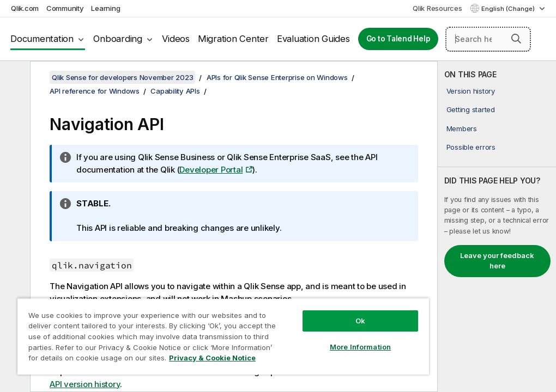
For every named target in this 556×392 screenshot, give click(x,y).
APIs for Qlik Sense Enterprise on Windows (277, 77)
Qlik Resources (437, 8)
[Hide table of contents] (14, 78)
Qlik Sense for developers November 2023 (122, 77)
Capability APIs (175, 91)
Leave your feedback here (497, 261)
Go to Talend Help (398, 39)
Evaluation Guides (313, 39)
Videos (176, 39)
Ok (360, 321)
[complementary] (497, 226)
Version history (471, 91)
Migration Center (233, 39)
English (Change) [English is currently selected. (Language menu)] (509, 9)
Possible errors (471, 147)
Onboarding (118, 39)
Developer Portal (211, 170)
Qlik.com (25, 8)
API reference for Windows (95, 91)
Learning (105, 8)
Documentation (42, 39)
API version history (85, 384)
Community (65, 8)
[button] (516, 39)
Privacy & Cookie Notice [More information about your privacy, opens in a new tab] (212, 358)
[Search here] (488, 39)
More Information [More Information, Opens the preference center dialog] (360, 347)
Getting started (471, 109)
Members (462, 128)
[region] (223, 336)
